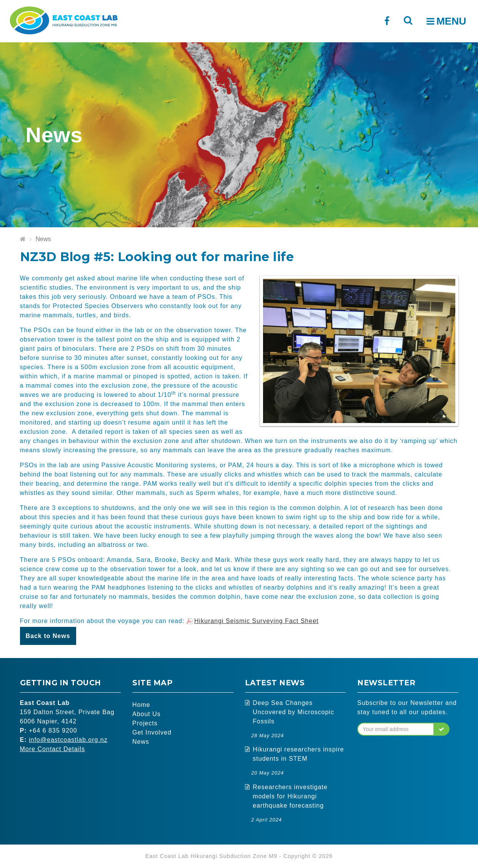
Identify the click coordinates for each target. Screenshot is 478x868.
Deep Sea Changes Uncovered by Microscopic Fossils (293, 712)
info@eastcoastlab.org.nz (68, 740)
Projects (145, 723)
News (43, 239)
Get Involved (152, 732)
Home (141, 705)
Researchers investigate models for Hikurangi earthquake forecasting (290, 796)
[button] (442, 729)
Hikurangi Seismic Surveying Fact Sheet (256, 621)
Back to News (48, 636)
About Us (147, 714)
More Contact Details (52, 749)
